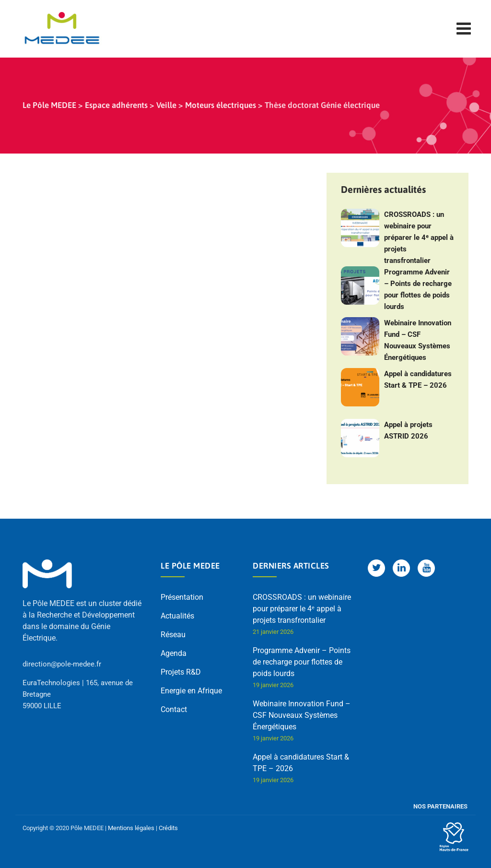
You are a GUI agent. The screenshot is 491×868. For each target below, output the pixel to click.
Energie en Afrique (191, 691)
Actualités (177, 616)
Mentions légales (131, 828)
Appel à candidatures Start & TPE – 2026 (418, 380)
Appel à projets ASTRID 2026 (408, 430)
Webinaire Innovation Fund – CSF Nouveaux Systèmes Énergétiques (418, 340)
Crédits (168, 828)
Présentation (182, 597)
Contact (174, 709)
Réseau (173, 635)
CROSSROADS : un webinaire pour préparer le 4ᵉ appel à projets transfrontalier (419, 238)
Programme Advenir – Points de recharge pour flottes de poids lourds (418, 289)
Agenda (174, 653)
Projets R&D (181, 672)
